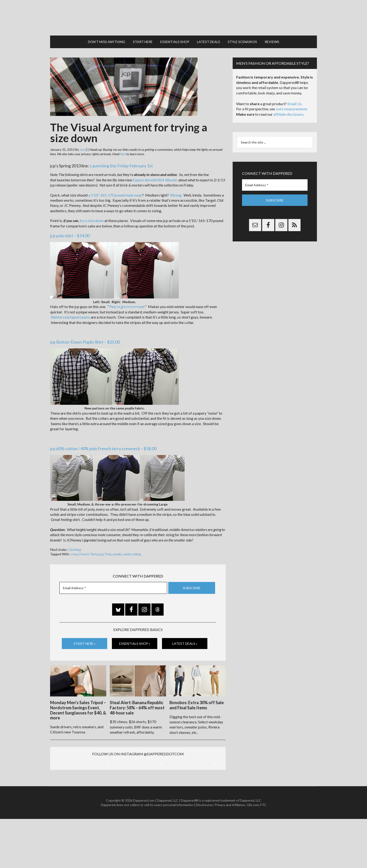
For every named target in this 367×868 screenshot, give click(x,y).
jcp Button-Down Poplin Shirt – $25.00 (85, 341)
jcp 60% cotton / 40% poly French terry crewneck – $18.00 (103, 448)
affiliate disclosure (288, 114)
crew (74, 554)
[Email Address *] (113, 587)
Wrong (176, 194)
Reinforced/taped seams (70, 317)
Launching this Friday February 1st (121, 165)
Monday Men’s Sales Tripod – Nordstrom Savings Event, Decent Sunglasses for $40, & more (78, 710)
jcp (101, 554)
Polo (108, 554)
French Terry (89, 554)
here (123, 153)
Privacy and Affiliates (230, 854)
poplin (117, 554)
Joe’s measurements (292, 108)
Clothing (75, 549)
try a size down (92, 220)
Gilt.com (253, 854)
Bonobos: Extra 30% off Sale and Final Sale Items (197, 705)
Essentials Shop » (135, 643)
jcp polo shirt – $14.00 (70, 235)
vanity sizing (132, 554)
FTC (263, 854)
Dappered (183, 18)
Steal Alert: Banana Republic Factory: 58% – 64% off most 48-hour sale (137, 707)
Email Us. (295, 103)
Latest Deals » (185, 643)
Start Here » (85, 643)
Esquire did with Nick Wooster (155, 179)
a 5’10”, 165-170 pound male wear (115, 194)
